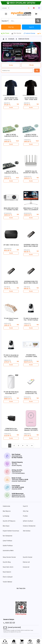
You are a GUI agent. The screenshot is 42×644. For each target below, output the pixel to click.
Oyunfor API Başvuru (9, 521)
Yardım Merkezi (7, 582)
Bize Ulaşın (6, 526)
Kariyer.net (26, 567)
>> (32, 446)
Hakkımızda (6, 506)
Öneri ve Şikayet (8, 577)
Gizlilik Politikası (8, 546)
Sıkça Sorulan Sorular (9, 557)
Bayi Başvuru (7, 511)
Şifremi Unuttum (28, 521)
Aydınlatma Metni (8, 551)
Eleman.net (26, 562)
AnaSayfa (11, 39)
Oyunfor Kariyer (28, 557)
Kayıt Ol (25, 506)
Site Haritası (27, 531)
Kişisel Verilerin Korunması (11, 531)
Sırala (11, 65)
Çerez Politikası (7, 541)
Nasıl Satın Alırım (8, 567)
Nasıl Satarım (7, 572)
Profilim (25, 516)
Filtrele (31, 65)
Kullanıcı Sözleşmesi (29, 526)
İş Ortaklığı (6, 516)
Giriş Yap (26, 511)
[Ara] (38, 21)
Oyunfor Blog (7, 562)
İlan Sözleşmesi (8, 536)
